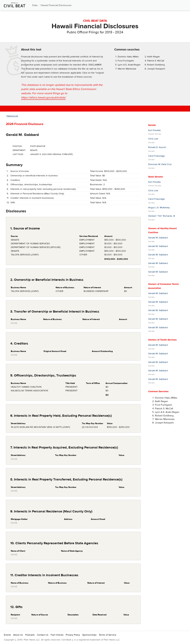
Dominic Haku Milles (128, 57)
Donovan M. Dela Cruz (160, 164)
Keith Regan (154, 57)
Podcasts (30, 635)
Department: (19, 150)
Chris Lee (153, 139)
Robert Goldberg (156, 65)
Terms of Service (107, 635)
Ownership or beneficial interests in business (34, 176)
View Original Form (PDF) (60, 154)
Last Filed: (18, 154)
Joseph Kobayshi (156, 69)
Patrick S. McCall (156, 61)
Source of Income (20, 171)
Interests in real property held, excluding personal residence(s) (43, 189)
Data (35, 5)
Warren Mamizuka (127, 69)
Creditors (15, 180)
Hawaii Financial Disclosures (56, 5)
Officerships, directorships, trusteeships (31, 185)
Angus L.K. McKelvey (159, 208)
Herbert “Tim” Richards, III (162, 216)
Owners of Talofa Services (162, 340)
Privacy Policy (73, 635)
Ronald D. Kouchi (157, 147)
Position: (17, 146)
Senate (152, 125)
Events (7, 635)
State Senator (156, 177)
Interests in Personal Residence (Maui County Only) (37, 194)
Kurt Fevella (154, 130)
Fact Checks (57, 635)
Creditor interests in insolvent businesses (32, 198)
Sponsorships (89, 635)
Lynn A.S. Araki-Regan (129, 65)
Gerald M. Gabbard (22, 135)
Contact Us (43, 635)
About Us (18, 635)
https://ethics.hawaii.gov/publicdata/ (43, 98)
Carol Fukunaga (156, 156)
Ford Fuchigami (126, 61)
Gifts (13, 203)
